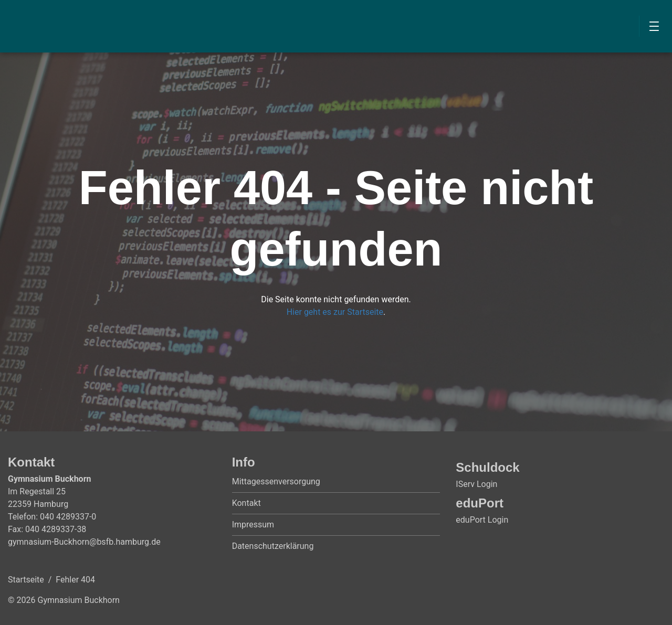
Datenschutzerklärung (273, 546)
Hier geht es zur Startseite (335, 312)
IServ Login (476, 484)
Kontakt (246, 503)
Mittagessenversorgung (276, 481)
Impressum (253, 525)
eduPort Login (482, 520)
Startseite (26, 580)
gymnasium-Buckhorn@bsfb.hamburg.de (84, 542)
